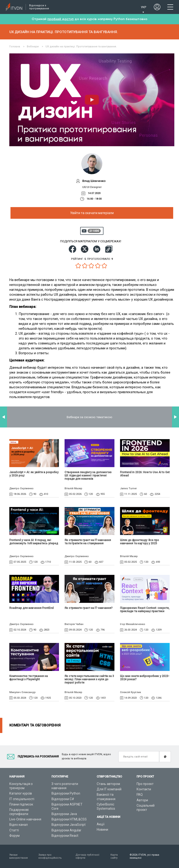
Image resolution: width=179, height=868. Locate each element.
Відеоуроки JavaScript (69, 825)
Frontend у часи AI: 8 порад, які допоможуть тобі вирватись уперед (34, 542)
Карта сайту (114, 856)
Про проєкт (145, 784)
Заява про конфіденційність (50, 856)
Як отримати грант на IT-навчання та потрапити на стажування (88, 542)
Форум (14, 836)
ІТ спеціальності (22, 799)
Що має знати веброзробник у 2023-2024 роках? (145, 699)
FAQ (140, 795)
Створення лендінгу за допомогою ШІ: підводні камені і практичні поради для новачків (88, 476)
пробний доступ (60, 19)
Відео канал (19, 825)
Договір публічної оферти (87, 856)
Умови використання (19, 856)
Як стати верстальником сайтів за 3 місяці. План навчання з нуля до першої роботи (89, 679)
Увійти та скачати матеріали (92, 213)
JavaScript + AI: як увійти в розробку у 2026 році (34, 474)
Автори (142, 800)
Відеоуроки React (65, 836)
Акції (101, 824)
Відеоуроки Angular (66, 830)
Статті (14, 830)
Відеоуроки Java (64, 814)
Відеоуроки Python (66, 793)
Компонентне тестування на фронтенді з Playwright (29, 678)
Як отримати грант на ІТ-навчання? (89, 608)
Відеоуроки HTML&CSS (69, 819)
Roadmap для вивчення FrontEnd (31, 608)
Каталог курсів (21, 793)
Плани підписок (21, 804)
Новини (102, 830)
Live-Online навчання (25, 819)
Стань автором (108, 784)
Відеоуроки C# (63, 799)
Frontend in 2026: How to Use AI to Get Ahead (145, 474)
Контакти (144, 789)
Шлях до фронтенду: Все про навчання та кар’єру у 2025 (139, 542)
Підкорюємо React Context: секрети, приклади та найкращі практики (145, 610)
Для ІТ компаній (109, 789)
